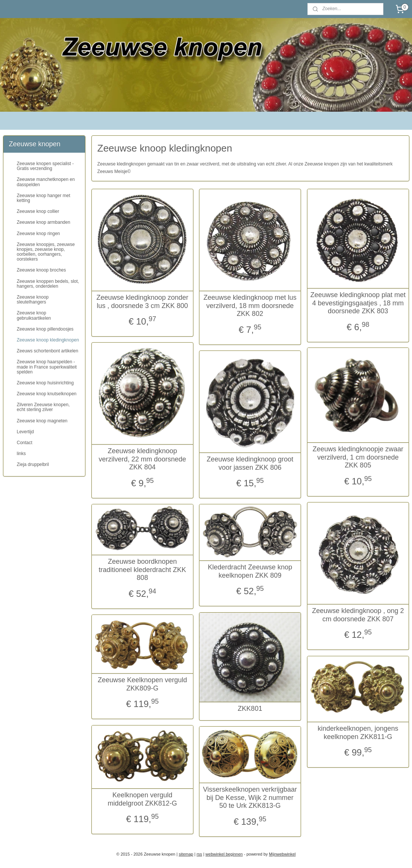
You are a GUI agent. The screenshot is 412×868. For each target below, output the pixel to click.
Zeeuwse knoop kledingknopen (48, 340)
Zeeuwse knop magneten (42, 421)
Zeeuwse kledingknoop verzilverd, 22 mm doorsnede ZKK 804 (142, 459)
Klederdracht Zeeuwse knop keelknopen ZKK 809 (250, 571)
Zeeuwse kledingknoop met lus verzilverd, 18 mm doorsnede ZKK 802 (250, 306)
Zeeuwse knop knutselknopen (47, 394)
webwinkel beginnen (224, 854)
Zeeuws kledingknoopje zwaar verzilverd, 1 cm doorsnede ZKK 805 (358, 457)
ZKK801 (250, 709)
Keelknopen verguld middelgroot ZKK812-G (142, 799)
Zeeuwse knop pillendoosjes (45, 329)
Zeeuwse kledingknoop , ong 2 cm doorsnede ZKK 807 (358, 615)
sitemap (186, 854)
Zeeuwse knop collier (38, 211)
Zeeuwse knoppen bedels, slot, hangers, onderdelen (48, 284)
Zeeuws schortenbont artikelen (48, 351)
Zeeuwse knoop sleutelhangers (33, 300)
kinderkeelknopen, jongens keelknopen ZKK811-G (358, 733)
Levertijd (25, 432)
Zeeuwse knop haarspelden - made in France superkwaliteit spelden (47, 367)
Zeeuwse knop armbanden (44, 222)
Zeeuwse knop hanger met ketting (44, 198)
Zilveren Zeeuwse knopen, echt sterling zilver (43, 407)
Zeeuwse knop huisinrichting (45, 383)
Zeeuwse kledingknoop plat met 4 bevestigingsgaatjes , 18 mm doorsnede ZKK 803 (358, 303)
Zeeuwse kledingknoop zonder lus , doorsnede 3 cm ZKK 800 (142, 302)
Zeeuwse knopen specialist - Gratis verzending (45, 166)
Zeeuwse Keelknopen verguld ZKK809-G (142, 684)
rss (199, 854)
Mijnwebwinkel (282, 854)
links (21, 454)
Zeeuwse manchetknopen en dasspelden (46, 182)
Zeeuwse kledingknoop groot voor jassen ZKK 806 (250, 463)
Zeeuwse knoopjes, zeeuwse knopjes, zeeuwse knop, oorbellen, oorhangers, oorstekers (46, 252)
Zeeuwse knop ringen (39, 234)
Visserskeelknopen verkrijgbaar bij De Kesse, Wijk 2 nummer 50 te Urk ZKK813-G (250, 797)
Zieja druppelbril (33, 464)
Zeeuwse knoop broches (42, 270)
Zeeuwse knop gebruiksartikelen (34, 315)
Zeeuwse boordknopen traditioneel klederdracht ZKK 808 (142, 570)
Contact (25, 443)
